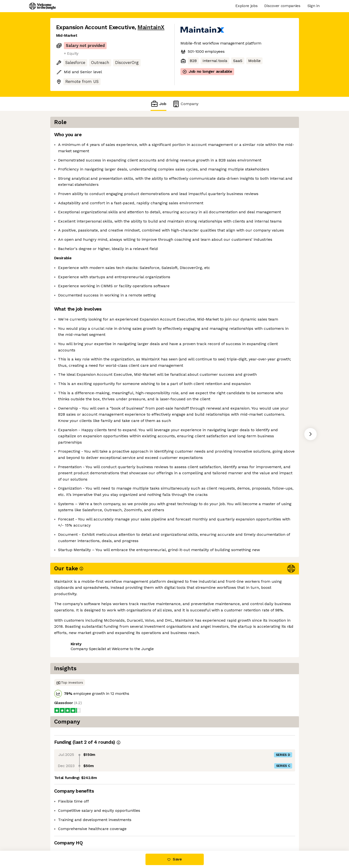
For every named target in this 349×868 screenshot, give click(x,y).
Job (158, 104)
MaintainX (151, 27)
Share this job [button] (69, 830)
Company (185, 104)
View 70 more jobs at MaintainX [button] (120, 830)
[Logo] (43, 6)
